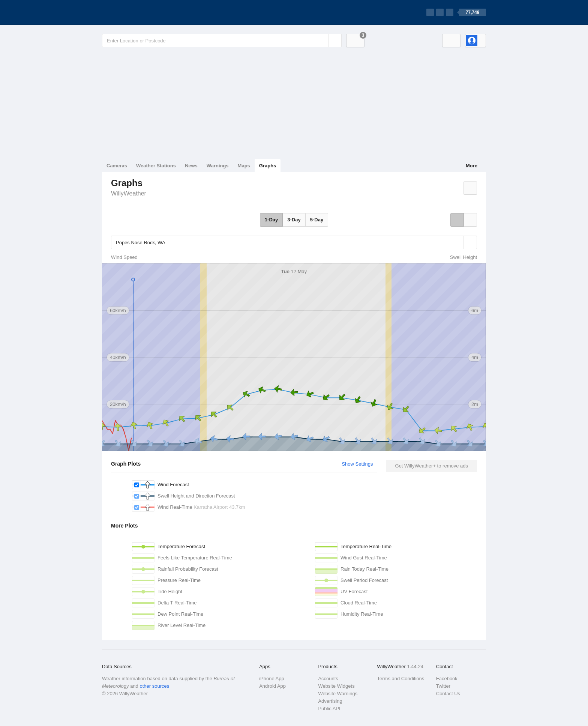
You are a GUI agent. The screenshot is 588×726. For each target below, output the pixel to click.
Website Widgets (336, 686)
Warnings (218, 166)
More (472, 166)
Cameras (117, 166)
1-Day (271, 220)
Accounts (328, 679)
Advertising (330, 701)
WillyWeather (129, 193)
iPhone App (272, 679)
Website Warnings (338, 694)
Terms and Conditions (401, 679)
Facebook (447, 679)
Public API (329, 709)
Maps (244, 166)
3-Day (294, 220)
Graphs (268, 166)
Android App (272, 686)
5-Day (317, 220)
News (191, 166)
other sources (154, 686)
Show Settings (357, 464)
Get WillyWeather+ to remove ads (432, 466)
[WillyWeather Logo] (137, 12)
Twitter (443, 686)
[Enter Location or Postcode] (222, 41)
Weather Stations (156, 166)
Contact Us (448, 694)
